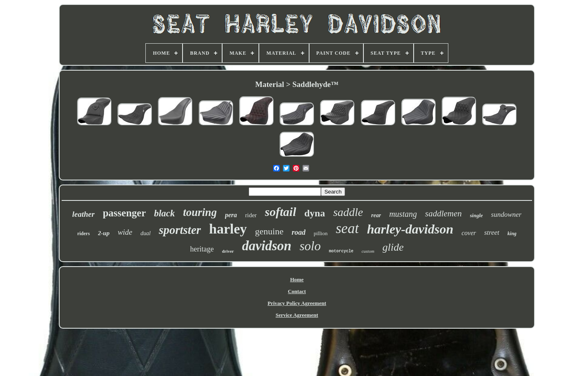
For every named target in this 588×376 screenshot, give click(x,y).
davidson (267, 246)
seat (347, 228)
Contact (297, 291)
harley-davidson (410, 229)
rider (251, 215)
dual (146, 233)
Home (297, 279)
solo (310, 246)
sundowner (507, 215)
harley (228, 229)
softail (281, 212)
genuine (269, 231)
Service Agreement (297, 315)
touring (200, 212)
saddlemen (443, 214)
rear (376, 215)
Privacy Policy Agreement (297, 303)
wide (125, 232)
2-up (104, 233)
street (492, 232)
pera (231, 215)
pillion (321, 233)
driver (228, 251)
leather (84, 214)
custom (368, 251)
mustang (403, 214)
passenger (125, 213)
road (298, 232)
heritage (202, 249)
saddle (348, 212)
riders (84, 234)
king (512, 234)
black (164, 213)
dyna (315, 213)
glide (393, 247)
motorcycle (341, 251)
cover (469, 233)
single (477, 215)
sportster (180, 230)
